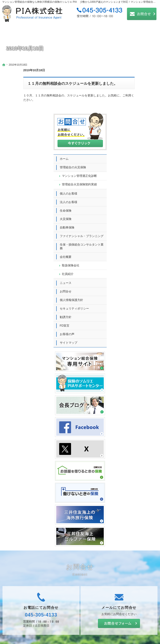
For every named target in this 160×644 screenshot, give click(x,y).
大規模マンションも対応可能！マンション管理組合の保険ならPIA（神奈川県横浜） (81, 634)
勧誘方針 (132, 273)
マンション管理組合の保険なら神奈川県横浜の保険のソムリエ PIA (39, 2)
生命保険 (132, 163)
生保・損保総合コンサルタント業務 (141, 202)
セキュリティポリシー (141, 264)
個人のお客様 (135, 146)
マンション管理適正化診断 (141, 122)
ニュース (132, 239)
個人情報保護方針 (138, 256)
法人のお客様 (135, 154)
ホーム (130, 104)
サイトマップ (135, 298)
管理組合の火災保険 (139, 112)
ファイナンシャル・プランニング (141, 190)
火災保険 (132, 171)
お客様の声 (133, 290)
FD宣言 (131, 281)
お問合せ (132, 247)
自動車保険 (133, 180)
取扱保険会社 (137, 221)
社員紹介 (134, 230)
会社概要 (132, 213)
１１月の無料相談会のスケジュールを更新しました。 (51, 84)
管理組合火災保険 (141, 135)
